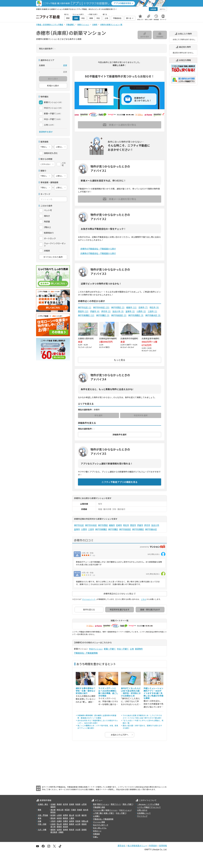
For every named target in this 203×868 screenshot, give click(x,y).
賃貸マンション (103, 804)
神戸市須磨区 (136, 315)
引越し (96, 837)
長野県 (65, 815)
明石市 (154, 307)
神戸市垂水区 (153, 315)
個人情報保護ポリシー (137, 846)
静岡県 (65, 818)
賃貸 (95, 804)
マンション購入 (99, 810)
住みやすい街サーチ (101, 825)
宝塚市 (130, 311)
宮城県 (72, 804)
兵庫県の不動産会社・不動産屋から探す (98, 253)
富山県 (72, 815)
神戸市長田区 (119, 315)
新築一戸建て (110, 649)
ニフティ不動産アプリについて (149, 807)
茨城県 (80, 810)
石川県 (78, 815)
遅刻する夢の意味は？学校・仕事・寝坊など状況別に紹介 (86, 691)
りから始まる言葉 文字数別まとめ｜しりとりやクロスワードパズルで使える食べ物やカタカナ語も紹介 (142, 717)
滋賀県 (72, 821)
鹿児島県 (54, 832)
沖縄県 (61, 832)
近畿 (39, 821)
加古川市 (118, 311)
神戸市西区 (118, 307)
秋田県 (78, 804)
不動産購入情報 (99, 807)
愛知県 (53, 818)
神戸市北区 (85, 307)
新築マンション (112, 810)
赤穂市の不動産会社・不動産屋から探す (98, 249)
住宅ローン (97, 831)
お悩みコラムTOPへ (120, 735)
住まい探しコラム (100, 828)
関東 (39, 810)
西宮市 (83, 311)
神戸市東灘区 (86, 315)
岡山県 (59, 824)
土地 (132, 649)
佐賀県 (59, 829)
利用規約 (153, 846)
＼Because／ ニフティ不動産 (148, 804)
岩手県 (65, 804)
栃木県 (86, 810)
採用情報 (163, 846)
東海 (39, 818)
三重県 (72, 818)
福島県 (53, 807)
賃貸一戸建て (128, 804)
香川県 (53, 827)
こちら (144, 599)
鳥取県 (65, 824)
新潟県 (53, 815)
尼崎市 (143, 307)
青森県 (59, 804)
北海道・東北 (43, 804)
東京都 (53, 810)
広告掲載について (144, 813)
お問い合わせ (142, 810)
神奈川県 (60, 810)
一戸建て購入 (98, 813)
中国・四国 (42, 824)
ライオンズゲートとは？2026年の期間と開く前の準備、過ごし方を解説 (108, 692)
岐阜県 (59, 818)
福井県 (84, 815)
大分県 (78, 829)
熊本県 (72, 829)
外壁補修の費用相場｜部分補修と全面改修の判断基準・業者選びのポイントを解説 (97, 717)
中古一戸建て (123, 649)
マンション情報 (99, 822)
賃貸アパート (116, 804)
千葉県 (73, 810)
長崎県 (65, 829)
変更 (65, 65)
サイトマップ (142, 816)
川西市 (141, 311)
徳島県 (84, 824)
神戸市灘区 (103, 315)
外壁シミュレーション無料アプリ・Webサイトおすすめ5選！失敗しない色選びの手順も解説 (154, 693)
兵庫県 (59, 821)
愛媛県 (59, 827)
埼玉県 (67, 810)
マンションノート (89, 599)
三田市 (152, 311)
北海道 (53, 804)
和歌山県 (85, 821)
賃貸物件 (139, 649)
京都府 (65, 821)
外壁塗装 (96, 834)
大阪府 (53, 821)
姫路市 (132, 307)
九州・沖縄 (42, 829)
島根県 (72, 824)
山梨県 (59, 815)
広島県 (53, 824)
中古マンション (96, 649)
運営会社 (122, 846)
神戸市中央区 (101, 307)
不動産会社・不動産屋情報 (86, 653)
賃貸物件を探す (46, 132)
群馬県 (53, 812)
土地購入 (96, 816)
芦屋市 (95, 311)
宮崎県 (84, 829)
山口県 (78, 824)
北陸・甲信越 (43, 815)
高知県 (65, 827)
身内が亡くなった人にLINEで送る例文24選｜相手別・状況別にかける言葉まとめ (131, 692)
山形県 (84, 804)
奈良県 (78, 821)
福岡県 (53, 829)
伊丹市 (106, 311)
